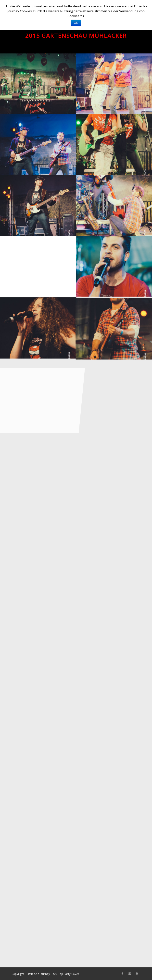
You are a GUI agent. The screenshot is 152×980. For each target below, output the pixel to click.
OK (76, 23)
